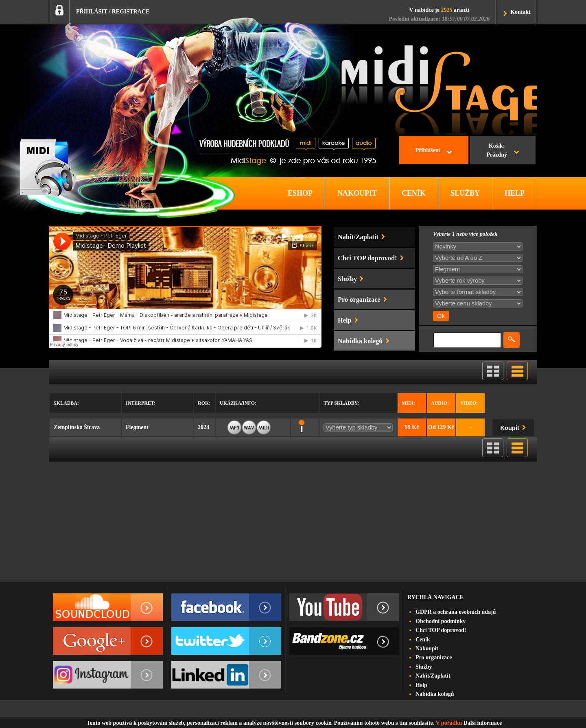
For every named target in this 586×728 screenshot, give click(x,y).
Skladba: (66, 403)
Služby (424, 667)
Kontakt (520, 12)
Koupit (515, 426)
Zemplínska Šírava (77, 427)
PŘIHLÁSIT (92, 12)
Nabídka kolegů (435, 694)
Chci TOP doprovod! (441, 630)
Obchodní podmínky (441, 621)
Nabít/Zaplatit (433, 676)
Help (421, 685)
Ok (441, 316)
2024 (203, 427)
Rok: (204, 403)
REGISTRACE (131, 12)
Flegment (137, 427)
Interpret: (141, 403)
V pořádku (449, 723)
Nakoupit (427, 648)
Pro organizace (434, 657)
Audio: (440, 403)
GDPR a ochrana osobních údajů (456, 612)
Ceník (423, 640)
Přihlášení (428, 150)
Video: (469, 403)
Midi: (408, 403)
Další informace (483, 723)
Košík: (497, 151)
